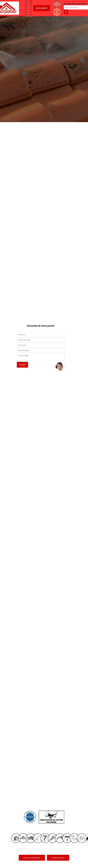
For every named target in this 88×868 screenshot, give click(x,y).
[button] (7, 434)
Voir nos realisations (32, 858)
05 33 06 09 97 (26, 8)
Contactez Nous (58, 858)
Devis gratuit (42, 8)
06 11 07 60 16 (31, 8)
